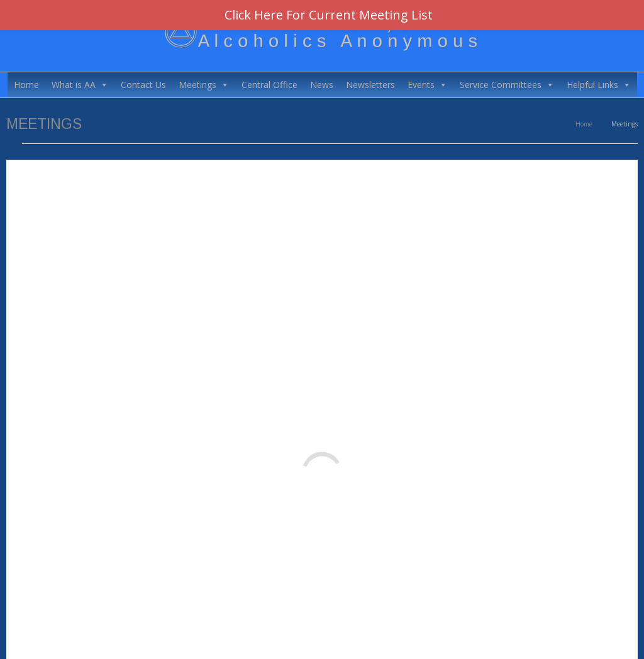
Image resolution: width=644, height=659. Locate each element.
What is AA (80, 85)
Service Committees (507, 85)
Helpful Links (599, 85)
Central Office (269, 85)
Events (427, 85)
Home (26, 85)
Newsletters (370, 85)
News (322, 85)
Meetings (204, 85)
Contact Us (143, 85)
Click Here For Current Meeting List (329, 15)
